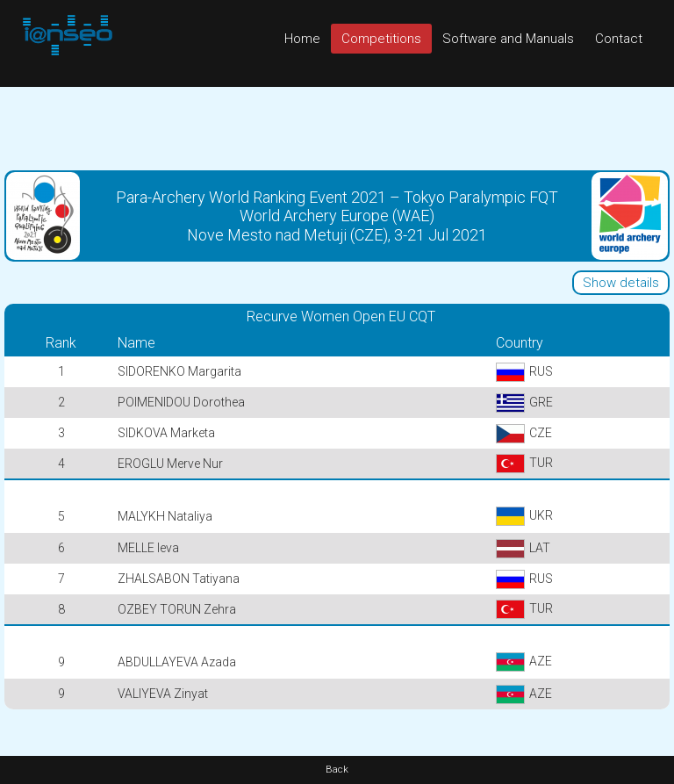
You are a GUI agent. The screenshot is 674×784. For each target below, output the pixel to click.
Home (302, 39)
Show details (621, 283)
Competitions (381, 39)
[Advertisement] (337, 126)
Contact (619, 39)
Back (337, 770)
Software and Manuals (508, 39)
